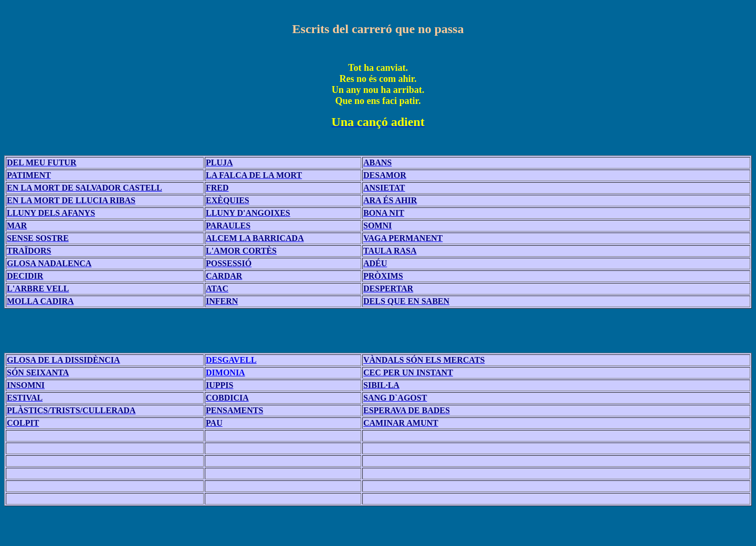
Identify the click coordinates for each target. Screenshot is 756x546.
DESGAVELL (231, 360)
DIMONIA (225, 372)
